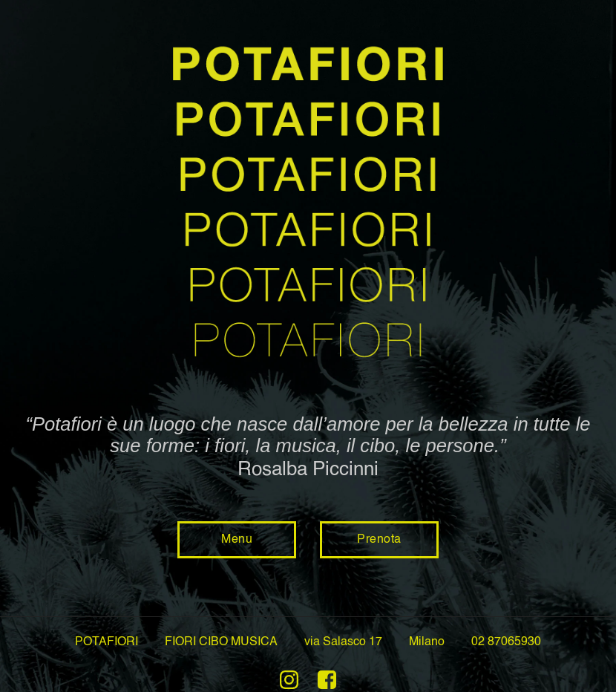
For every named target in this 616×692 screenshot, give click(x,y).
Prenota (379, 540)
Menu (237, 540)
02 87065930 (506, 642)
